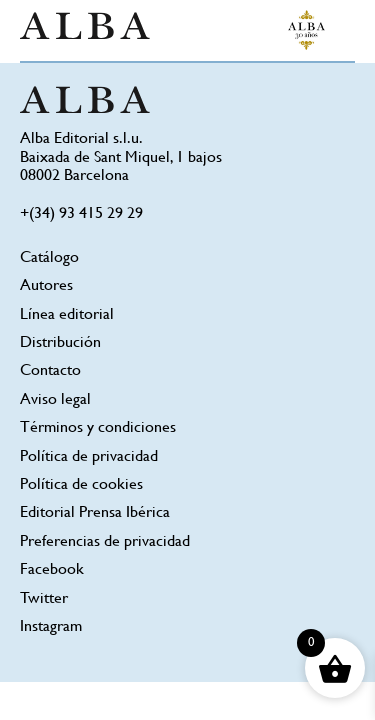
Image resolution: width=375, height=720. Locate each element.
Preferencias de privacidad (105, 542)
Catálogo (49, 258)
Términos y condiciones (98, 428)
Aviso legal (55, 400)
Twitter (44, 599)
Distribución (60, 343)
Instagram (51, 627)
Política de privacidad (89, 457)
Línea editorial (67, 315)
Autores (46, 286)
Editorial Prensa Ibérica (95, 513)
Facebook (52, 570)
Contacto (50, 371)
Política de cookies (81, 485)
